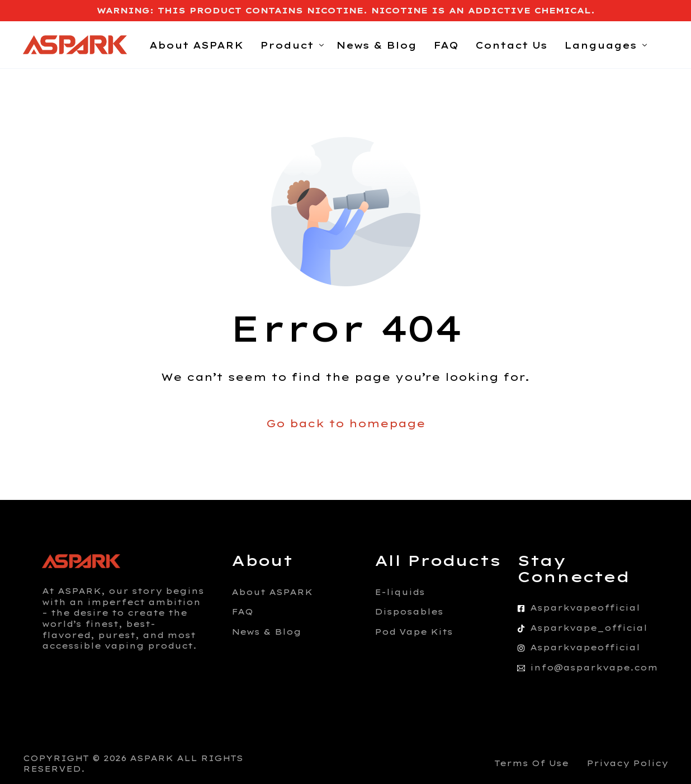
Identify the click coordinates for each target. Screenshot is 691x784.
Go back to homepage (346, 424)
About (262, 561)
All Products (438, 561)
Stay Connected (573, 569)
